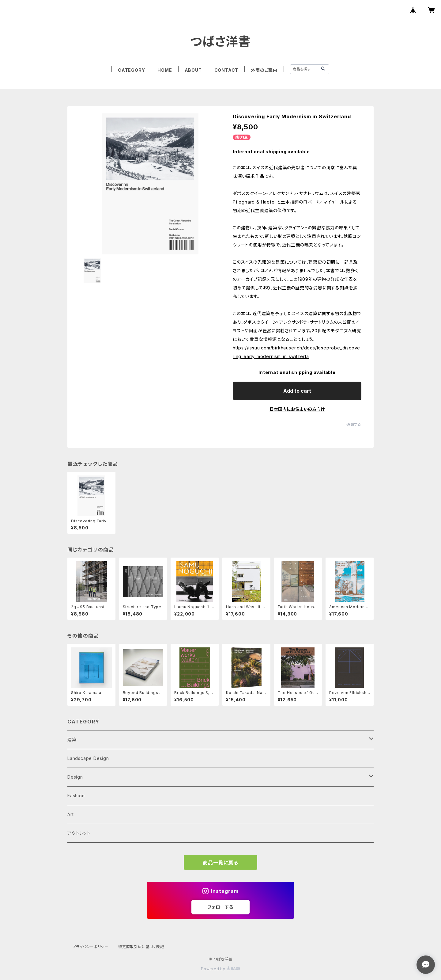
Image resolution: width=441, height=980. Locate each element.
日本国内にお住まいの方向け (297, 409)
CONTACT (226, 70)
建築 (72, 740)
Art (70, 814)
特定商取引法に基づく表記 (141, 947)
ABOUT (193, 70)
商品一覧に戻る (221, 863)
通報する (354, 424)
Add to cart (297, 391)
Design (75, 777)
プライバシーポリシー (90, 947)
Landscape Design (88, 758)
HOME (165, 70)
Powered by (221, 969)
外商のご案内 (264, 70)
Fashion (76, 796)
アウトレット (79, 833)
